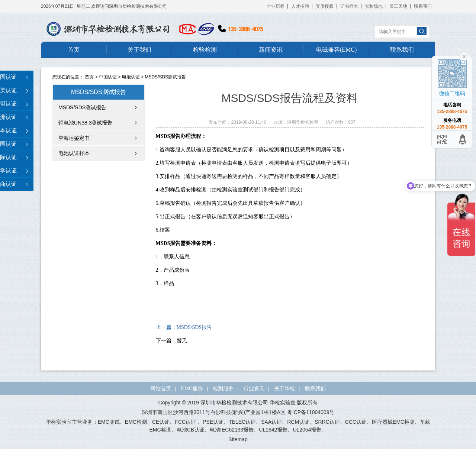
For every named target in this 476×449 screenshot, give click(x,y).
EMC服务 (192, 388)
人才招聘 (300, 6)
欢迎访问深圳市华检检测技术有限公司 (129, 6)
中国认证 (108, 77)
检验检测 (205, 50)
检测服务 (223, 388)
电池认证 (131, 77)
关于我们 (139, 50)
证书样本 (349, 6)
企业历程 (276, 6)
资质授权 (325, 6)
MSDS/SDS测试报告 (165, 77)
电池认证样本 (74, 153)
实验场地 (374, 6)
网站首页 (161, 388)
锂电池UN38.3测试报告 (85, 123)
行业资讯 (254, 388)
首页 (74, 50)
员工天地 (398, 6)
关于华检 (284, 388)
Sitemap (238, 439)
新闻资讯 (271, 50)
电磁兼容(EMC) (336, 50)
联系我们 (423, 6)
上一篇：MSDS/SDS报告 (184, 327)
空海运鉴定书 (74, 138)
